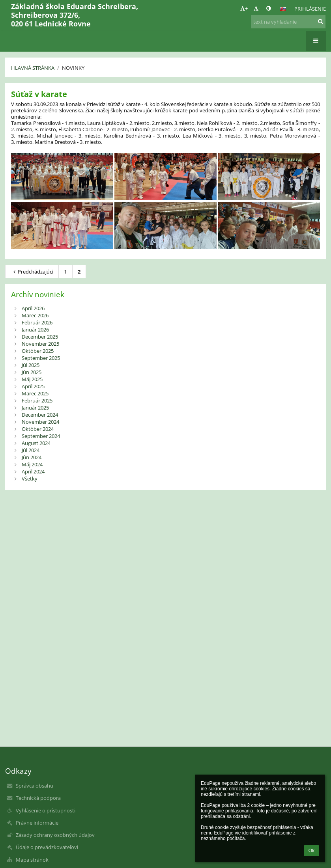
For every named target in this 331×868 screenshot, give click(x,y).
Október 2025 (38, 351)
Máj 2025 (32, 379)
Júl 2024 (31, 450)
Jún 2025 (32, 372)
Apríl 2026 (33, 308)
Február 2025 (37, 400)
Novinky (73, 68)
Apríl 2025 (33, 386)
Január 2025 (35, 408)
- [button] (257, 8)
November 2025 (40, 344)
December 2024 (40, 415)
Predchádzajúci (32, 272)
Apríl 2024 (33, 471)
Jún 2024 (32, 457)
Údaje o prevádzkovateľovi (47, 847)
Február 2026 (37, 322)
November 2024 (40, 422)
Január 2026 (35, 330)
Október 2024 (38, 429)
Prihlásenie (310, 9)
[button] (283, 9)
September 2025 (41, 358)
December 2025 (40, 337)
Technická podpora (38, 798)
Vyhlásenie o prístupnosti (46, 810)
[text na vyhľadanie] (288, 22)
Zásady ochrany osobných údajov (55, 835)
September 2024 (41, 436)
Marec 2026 (35, 315)
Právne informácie (37, 823)
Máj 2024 (32, 464)
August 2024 (36, 443)
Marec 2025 (35, 393)
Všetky (30, 479)
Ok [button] (311, 851)
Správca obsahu (35, 786)
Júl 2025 (31, 365)
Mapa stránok (32, 860)
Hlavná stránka (33, 68)
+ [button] (244, 8)
